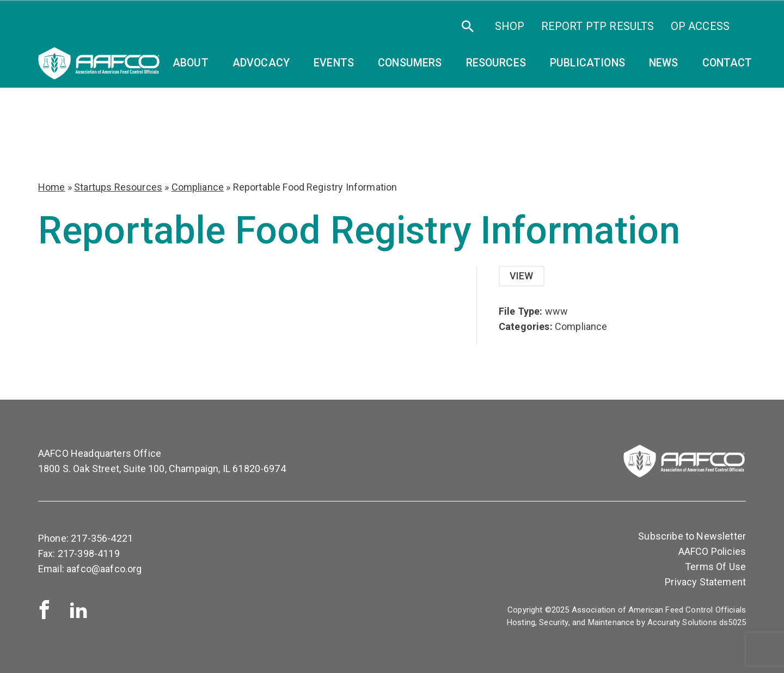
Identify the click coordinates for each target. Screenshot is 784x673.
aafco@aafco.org (104, 569)
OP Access (700, 26)
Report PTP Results (598, 26)
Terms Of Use (715, 567)
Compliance (198, 187)
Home (52, 187)
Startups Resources (118, 187)
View (522, 276)
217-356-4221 (102, 538)
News (664, 63)
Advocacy (261, 63)
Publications (587, 63)
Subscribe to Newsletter (692, 536)
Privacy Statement (705, 582)
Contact (727, 63)
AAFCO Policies (712, 551)
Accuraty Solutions (682, 622)
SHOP (510, 26)
